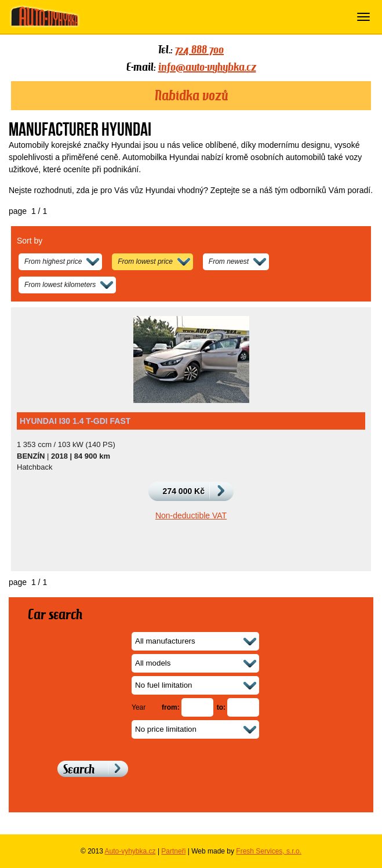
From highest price (53, 262)
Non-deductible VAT (191, 515)
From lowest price (145, 262)
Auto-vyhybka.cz (130, 851)
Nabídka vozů (191, 96)
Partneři (173, 851)
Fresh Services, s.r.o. (269, 851)
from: (171, 707)
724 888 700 (199, 49)
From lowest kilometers (60, 285)
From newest (229, 262)
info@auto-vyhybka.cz (207, 67)
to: (221, 707)
